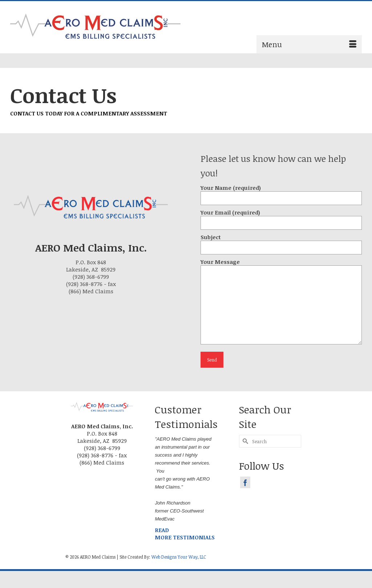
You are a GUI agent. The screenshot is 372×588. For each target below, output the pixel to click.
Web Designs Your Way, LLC (179, 557)
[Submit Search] (244, 441)
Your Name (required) (281, 193)
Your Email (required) (281, 218)
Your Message (281, 265)
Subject (281, 242)
